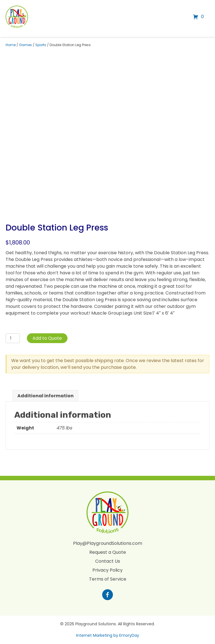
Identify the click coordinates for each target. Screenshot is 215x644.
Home (11, 45)
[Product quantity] (13, 338)
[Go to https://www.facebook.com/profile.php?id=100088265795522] (107, 595)
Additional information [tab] (45, 396)
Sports (41, 45)
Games (25, 45)
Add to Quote (47, 338)
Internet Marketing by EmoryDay (108, 635)
